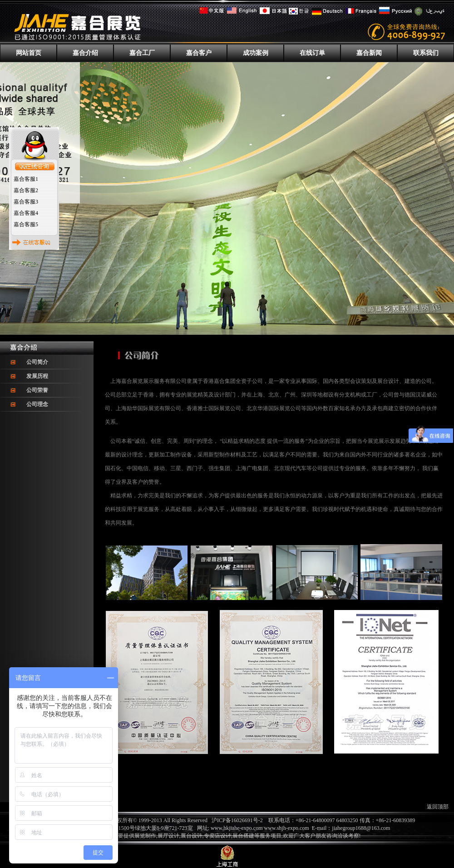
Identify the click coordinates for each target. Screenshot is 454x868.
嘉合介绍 (85, 53)
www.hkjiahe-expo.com (237, 828)
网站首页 (29, 53)
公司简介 (37, 362)
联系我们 (426, 53)
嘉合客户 (199, 53)
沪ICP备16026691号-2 (237, 820)
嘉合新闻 (369, 53)
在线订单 (312, 53)
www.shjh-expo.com (288, 828)
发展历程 (37, 376)
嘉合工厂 (142, 53)
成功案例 (256, 53)
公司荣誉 (37, 390)
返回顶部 (438, 807)
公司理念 (37, 404)
